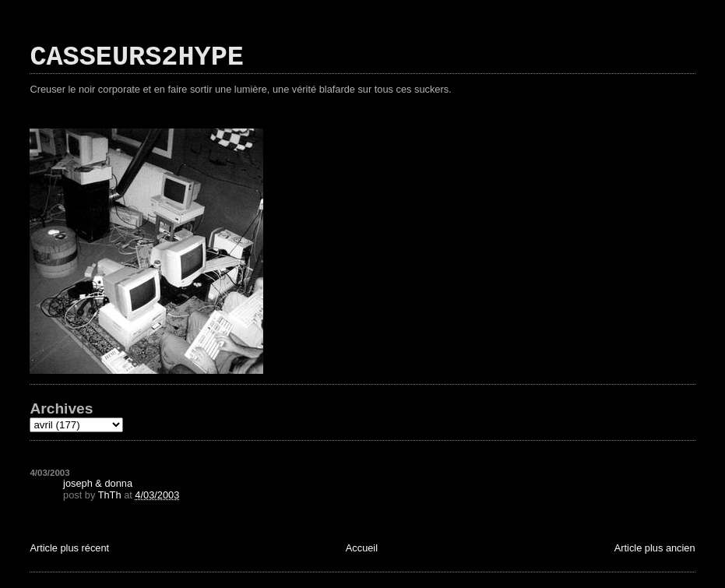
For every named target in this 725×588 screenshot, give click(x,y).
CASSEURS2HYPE (137, 58)
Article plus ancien (655, 548)
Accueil (362, 548)
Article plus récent (69, 548)
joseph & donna (98, 483)
